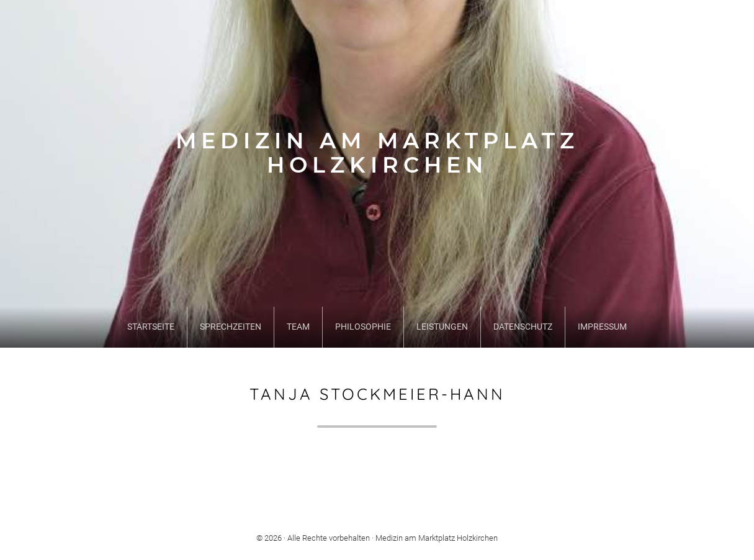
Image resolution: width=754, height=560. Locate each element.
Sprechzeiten (231, 327)
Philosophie (363, 327)
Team (298, 327)
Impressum (602, 327)
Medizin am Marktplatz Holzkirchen (377, 153)
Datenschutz (523, 327)
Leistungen (442, 327)
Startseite (151, 327)
